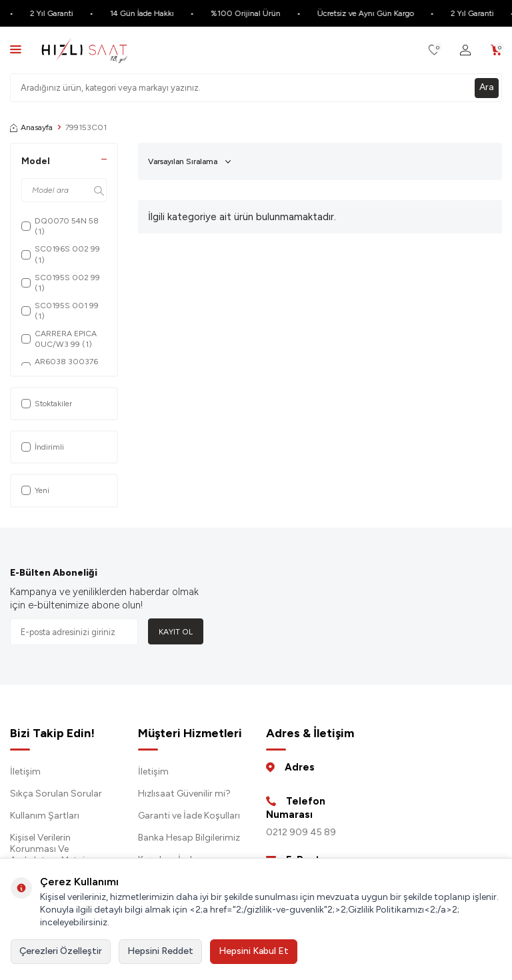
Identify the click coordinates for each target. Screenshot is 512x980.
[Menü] (16, 49)
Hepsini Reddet (160, 951)
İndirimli (43, 447)
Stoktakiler (47, 404)
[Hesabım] (465, 50)
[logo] (84, 50)
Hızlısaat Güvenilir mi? (184, 794)
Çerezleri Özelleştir (61, 951)
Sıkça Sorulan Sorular (56, 794)
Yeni (35, 490)
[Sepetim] (496, 50)
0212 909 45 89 (301, 832)
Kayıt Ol (176, 632)
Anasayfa (31, 127)
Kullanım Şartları (45, 816)
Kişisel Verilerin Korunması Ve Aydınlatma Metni (47, 849)
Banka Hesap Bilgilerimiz (189, 838)
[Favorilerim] (434, 50)
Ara (487, 87)
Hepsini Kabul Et (254, 951)
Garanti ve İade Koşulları (189, 816)
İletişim (25, 772)
